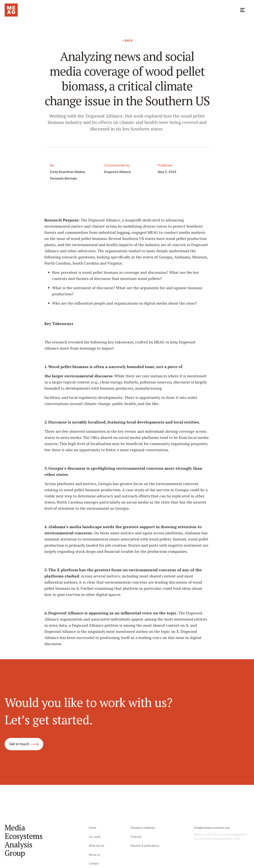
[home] (11, 10)
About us (94, 855)
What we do (97, 846)
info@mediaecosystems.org (212, 828)
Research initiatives (143, 828)
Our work (95, 837)
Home (93, 828)
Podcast (136, 837)
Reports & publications (145, 846)
